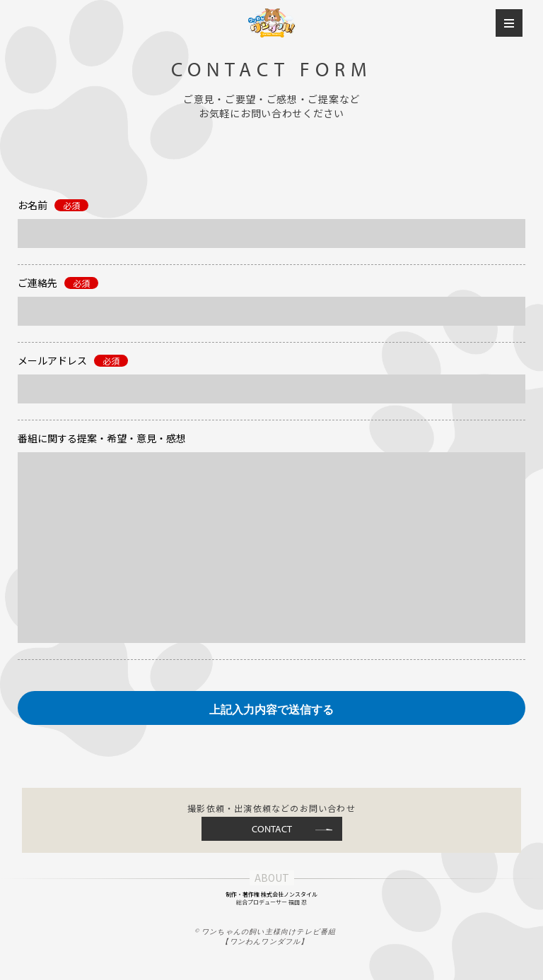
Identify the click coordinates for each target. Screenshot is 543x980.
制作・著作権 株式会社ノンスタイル (271, 894)
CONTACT (272, 829)
